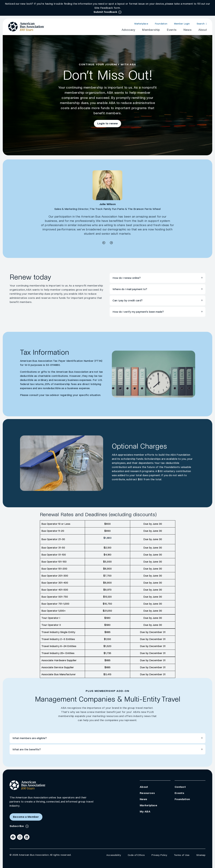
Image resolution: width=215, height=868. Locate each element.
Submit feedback (105, 12)
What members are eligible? (30, 738)
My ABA (145, 811)
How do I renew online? (127, 278)
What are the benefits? (27, 749)
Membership (151, 30)
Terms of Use (182, 855)
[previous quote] (111, 243)
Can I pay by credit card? (128, 300)
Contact (180, 787)
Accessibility (114, 855)
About (203, 30)
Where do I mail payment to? (130, 289)
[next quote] (104, 243)
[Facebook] (13, 837)
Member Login (182, 24)
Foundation (161, 24)
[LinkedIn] (27, 837)
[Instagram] (20, 837)
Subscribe (17, 826)
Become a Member (26, 817)
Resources (147, 793)
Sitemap (201, 855)
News (187, 30)
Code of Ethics (136, 855)
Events (172, 30)
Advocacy (128, 30)
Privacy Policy (159, 855)
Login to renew (107, 123)
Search (201, 24)
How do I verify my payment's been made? (138, 312)
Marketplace (141, 24)
